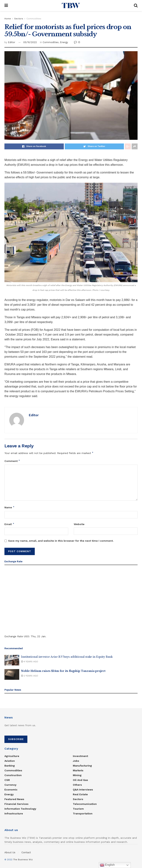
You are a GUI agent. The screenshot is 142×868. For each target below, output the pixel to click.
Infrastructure (14, 813)
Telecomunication (85, 804)
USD (26, 636)
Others (77, 785)
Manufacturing (82, 766)
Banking (10, 766)
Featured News (14, 799)
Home (8, 19)
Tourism (78, 809)
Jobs (76, 761)
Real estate (80, 794)
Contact (26, 852)
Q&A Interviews (83, 790)
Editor (12, 42)
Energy (64, 42)
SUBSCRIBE (16, 739)
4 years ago (30, 662)
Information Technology (20, 809)
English (107, 865)
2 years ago (30, 676)
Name (10, 507)
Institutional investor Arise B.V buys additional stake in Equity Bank (67, 657)
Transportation (83, 813)
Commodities (34, 19)
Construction (13, 775)
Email (9, 524)
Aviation (10, 761)
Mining (77, 775)
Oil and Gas (80, 780)
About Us (10, 852)
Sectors (19, 19)
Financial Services (16, 804)
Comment (12, 461)
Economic (11, 790)
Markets (78, 770)
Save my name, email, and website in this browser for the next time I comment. (61, 541)
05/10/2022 (30, 42)
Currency (10, 785)
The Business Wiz (23, 860)
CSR (7, 780)
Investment (80, 756)
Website (79, 524)
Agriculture (12, 756)
